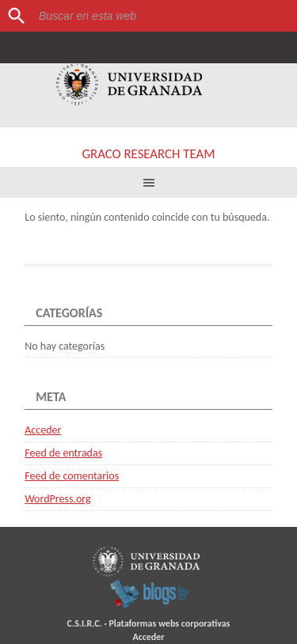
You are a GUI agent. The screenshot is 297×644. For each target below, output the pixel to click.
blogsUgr (149, 593)
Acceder (43, 430)
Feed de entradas (63, 453)
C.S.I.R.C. (85, 623)
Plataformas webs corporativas (169, 623)
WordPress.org (57, 499)
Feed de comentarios (72, 476)
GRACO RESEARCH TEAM (149, 154)
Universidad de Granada (129, 84)
